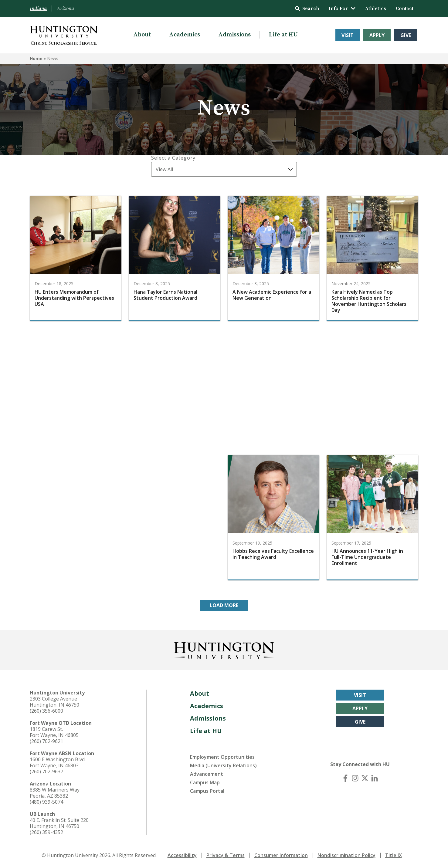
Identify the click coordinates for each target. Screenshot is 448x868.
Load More (224, 605)
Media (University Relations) (223, 765)
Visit (348, 35)
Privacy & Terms (226, 855)
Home (36, 58)
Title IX (394, 855)
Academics (185, 35)
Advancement (207, 774)
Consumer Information (281, 855)
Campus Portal (207, 791)
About (142, 35)
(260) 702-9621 (46, 741)
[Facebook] (345, 778)
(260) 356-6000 (46, 711)
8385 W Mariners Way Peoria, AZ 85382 (55, 793)
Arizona (65, 8)
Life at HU (283, 35)
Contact (405, 8)
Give (406, 35)
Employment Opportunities (222, 757)
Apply (377, 35)
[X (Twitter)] (365, 778)
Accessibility (182, 855)
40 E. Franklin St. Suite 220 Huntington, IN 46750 (59, 823)
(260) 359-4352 (46, 832)
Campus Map (205, 782)
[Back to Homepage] (224, 650)
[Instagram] (355, 778)
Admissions (234, 35)
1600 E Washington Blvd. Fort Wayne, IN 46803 (58, 762)
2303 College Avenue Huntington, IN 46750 (54, 702)
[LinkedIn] (375, 778)
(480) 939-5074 (46, 802)
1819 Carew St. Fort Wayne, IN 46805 (54, 732)
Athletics (376, 8)
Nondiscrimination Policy (346, 855)
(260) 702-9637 (46, 772)
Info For (342, 8)
